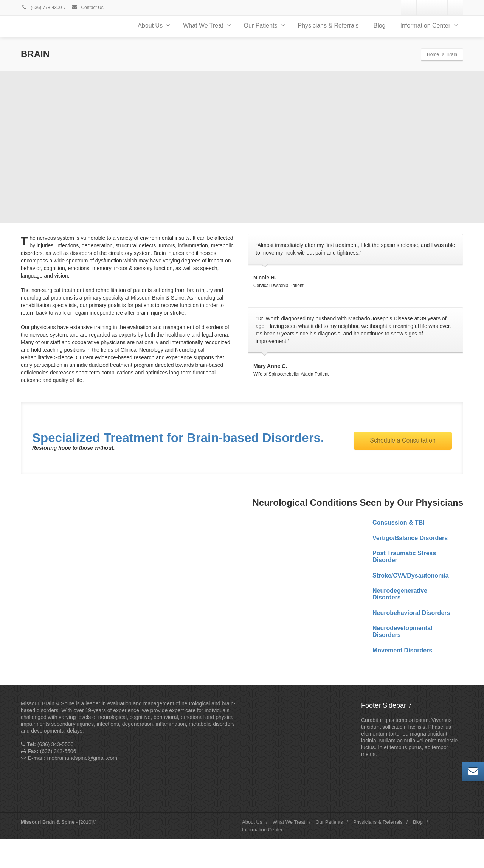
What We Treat (207, 25)
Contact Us (87, 8)
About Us (154, 25)
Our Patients (264, 25)
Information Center (429, 25)
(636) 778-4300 (41, 8)
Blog (379, 26)
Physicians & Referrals (328, 26)
